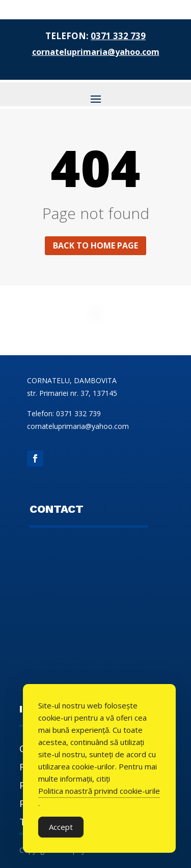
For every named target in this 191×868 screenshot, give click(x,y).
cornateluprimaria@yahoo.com (96, 52)
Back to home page (95, 245)
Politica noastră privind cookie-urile (99, 791)
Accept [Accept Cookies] (61, 827)
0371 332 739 (118, 36)
